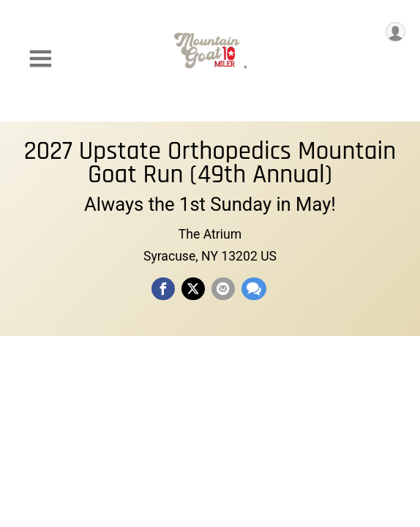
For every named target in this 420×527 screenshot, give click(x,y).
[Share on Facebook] (163, 289)
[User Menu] (395, 32)
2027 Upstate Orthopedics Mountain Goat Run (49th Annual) (210, 163)
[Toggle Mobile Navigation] (40, 59)
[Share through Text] (254, 289)
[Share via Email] (223, 289)
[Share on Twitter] (193, 289)
